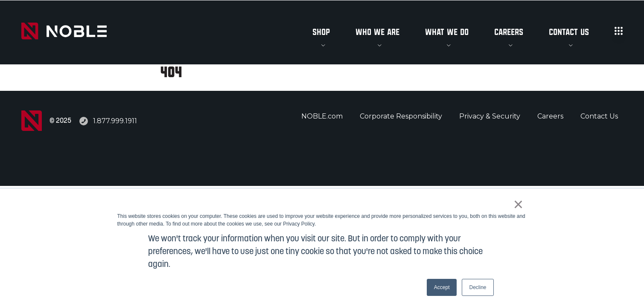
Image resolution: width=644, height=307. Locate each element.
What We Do (447, 32)
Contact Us (569, 32)
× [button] (518, 204)
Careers (509, 32)
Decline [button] (478, 287)
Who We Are (377, 32)
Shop (321, 32)
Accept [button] (442, 287)
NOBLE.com (322, 116)
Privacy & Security (490, 116)
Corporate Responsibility (401, 116)
